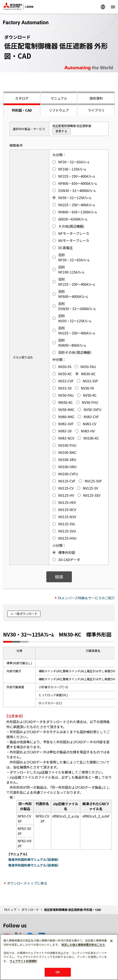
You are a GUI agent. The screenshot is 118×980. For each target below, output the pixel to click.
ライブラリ (96, 110)
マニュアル (59, 98)
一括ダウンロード (26, 614)
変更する (61, 131)
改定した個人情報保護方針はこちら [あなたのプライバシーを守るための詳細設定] (83, 945)
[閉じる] (111, 941)
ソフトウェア (59, 110)
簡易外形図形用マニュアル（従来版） (34, 859)
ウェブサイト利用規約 (23, 961)
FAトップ (10, 910)
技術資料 (96, 98)
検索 (59, 577)
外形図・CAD (22, 110)
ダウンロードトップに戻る (27, 883)
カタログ (22, 98)
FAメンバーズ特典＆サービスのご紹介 (86, 598)
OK (58, 972)
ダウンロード (30, 910)
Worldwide (103, 7)
